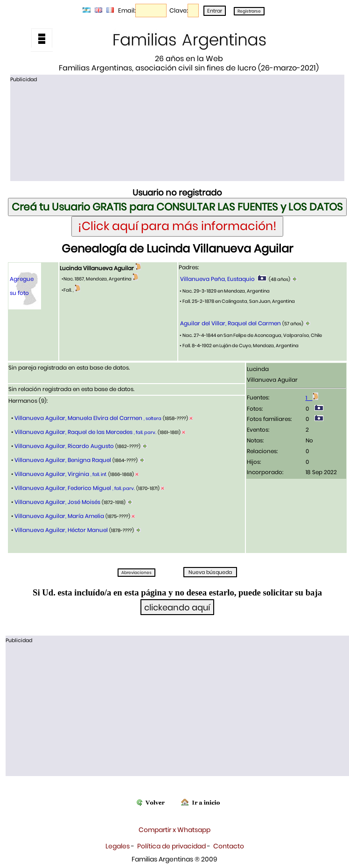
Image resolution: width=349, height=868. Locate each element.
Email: (127, 10)
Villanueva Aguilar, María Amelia (59, 516)
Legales (118, 846)
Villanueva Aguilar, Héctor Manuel (61, 530)
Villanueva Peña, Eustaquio (217, 279)
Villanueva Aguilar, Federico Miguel (74, 488)
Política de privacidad (171, 846)
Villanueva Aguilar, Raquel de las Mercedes (85, 432)
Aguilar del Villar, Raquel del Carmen (230, 323)
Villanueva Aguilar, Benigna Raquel (63, 460)
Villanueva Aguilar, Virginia (60, 474)
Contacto (229, 846)
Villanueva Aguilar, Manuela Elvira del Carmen (87, 418)
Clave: (178, 10)
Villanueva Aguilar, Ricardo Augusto (64, 446)
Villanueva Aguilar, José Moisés (57, 502)
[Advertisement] (177, 131)
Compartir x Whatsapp (174, 830)
